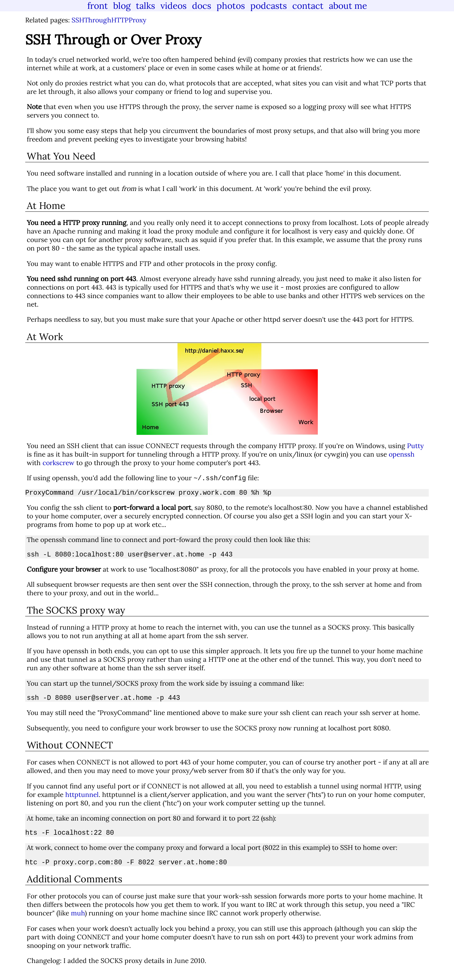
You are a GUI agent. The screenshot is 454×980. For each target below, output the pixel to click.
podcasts (269, 6)
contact (308, 6)
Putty (415, 446)
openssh (402, 454)
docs (202, 6)
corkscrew (58, 463)
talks (146, 6)
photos (231, 6)
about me (348, 6)
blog (122, 6)
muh (78, 922)
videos (174, 6)
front (98, 6)
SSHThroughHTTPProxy (109, 20)
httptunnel (82, 800)
